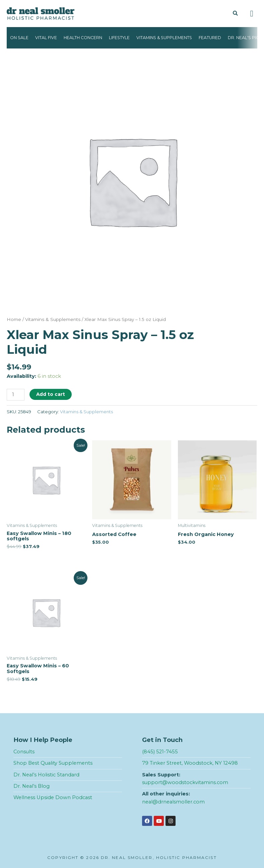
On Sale (19, 38)
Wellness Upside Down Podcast (53, 797)
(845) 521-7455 (160, 752)
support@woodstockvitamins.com (185, 782)
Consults (24, 752)
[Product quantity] (16, 395)
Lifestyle (119, 38)
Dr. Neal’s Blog (31, 786)
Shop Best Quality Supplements (53, 763)
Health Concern (83, 38)
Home (14, 319)
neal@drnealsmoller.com (173, 802)
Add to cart (51, 394)
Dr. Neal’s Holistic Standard (46, 775)
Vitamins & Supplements (164, 38)
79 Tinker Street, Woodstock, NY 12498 (190, 763)
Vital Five (46, 38)
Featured (210, 38)
